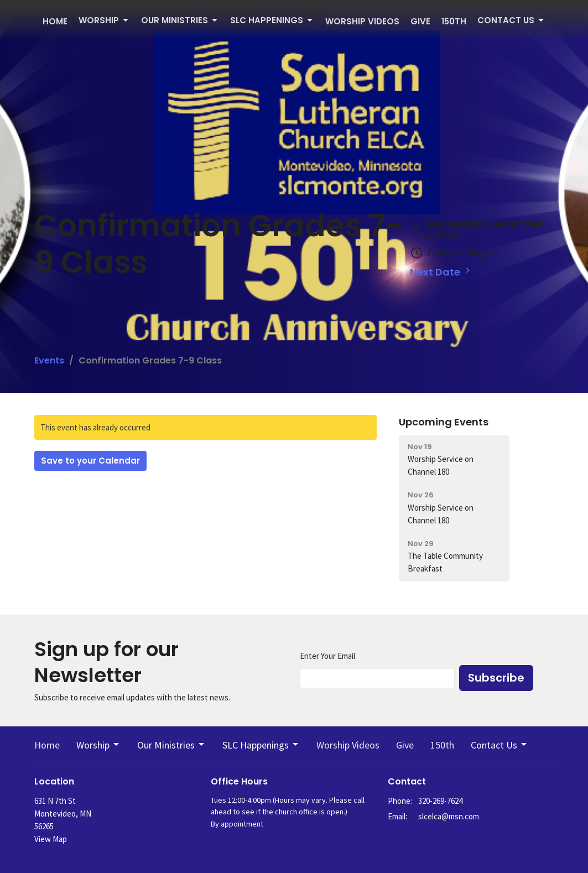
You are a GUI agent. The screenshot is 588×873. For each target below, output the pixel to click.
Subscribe (496, 678)
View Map (51, 839)
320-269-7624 (440, 801)
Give (420, 21)
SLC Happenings (272, 20)
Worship (104, 20)
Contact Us (511, 20)
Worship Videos (362, 21)
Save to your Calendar (90, 461)
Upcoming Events (444, 422)
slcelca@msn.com (449, 816)
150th (454, 21)
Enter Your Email (327, 656)
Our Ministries (180, 20)
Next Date (441, 272)
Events (49, 360)
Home (55, 21)
